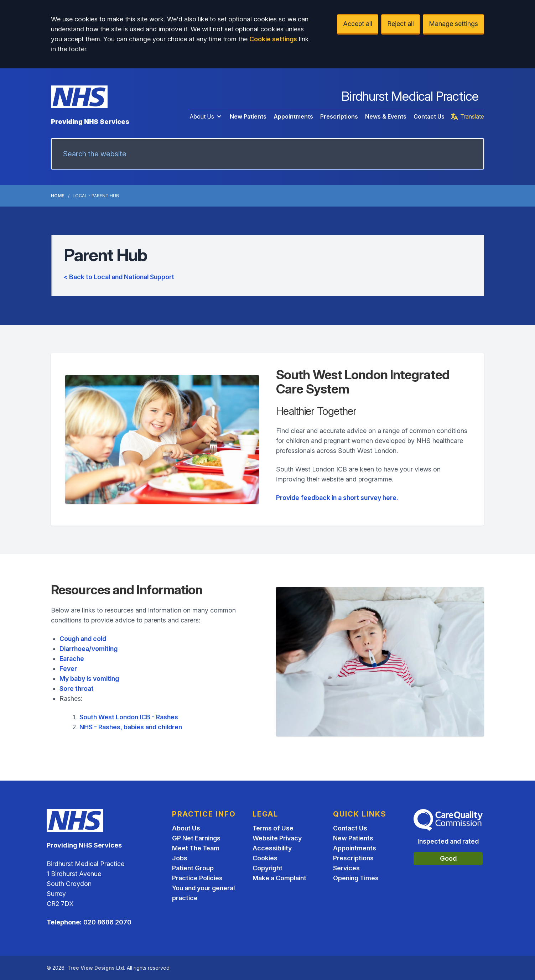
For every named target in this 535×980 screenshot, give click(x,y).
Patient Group (193, 868)
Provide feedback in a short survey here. (337, 498)
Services (346, 868)
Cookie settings (273, 39)
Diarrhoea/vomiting (89, 649)
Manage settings (453, 24)
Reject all (401, 24)
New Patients (248, 116)
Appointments (293, 116)
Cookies (265, 858)
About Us (206, 116)
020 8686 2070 (107, 922)
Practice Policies (197, 878)
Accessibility (272, 848)
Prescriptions (339, 116)
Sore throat (77, 689)
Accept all (358, 24)
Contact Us (429, 116)
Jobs (180, 858)
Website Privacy (277, 838)
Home (58, 196)
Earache (72, 659)
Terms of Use (273, 828)
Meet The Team (196, 848)
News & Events (386, 116)
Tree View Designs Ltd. (96, 968)
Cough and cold (83, 639)
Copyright (267, 868)
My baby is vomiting (89, 679)
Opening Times (356, 878)
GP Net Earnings (196, 838)
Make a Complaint (279, 878)
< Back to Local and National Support (119, 277)
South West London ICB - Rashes (129, 717)
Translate (467, 116)
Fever (68, 669)
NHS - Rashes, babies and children (131, 727)
